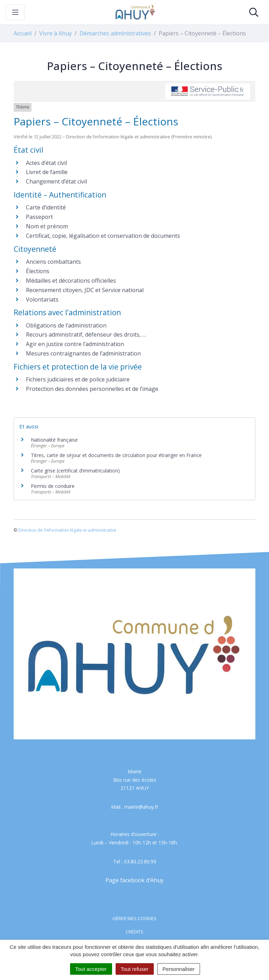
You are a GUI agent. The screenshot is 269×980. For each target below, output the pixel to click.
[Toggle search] (254, 12)
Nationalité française (54, 440)
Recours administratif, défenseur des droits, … (86, 334)
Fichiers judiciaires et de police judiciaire (78, 379)
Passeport (39, 217)
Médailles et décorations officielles (71, 281)
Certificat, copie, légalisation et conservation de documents (103, 236)
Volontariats (42, 299)
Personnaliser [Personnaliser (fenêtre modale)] (179, 969)
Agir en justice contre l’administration (75, 344)
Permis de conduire (53, 486)
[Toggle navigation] (15, 12)
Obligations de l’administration (66, 325)
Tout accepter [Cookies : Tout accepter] (91, 969)
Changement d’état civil (56, 181)
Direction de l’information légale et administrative (67, 530)
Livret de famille (47, 172)
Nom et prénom (47, 226)
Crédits (134, 932)
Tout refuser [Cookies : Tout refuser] (135, 969)
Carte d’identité (46, 207)
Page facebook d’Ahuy (134, 880)
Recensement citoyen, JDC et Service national (85, 290)
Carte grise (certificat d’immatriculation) (75, 471)
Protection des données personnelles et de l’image (92, 389)
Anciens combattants (53, 262)
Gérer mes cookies (134, 918)
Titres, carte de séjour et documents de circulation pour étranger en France (116, 455)
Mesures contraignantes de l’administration (83, 353)
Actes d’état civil (46, 163)
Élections (38, 271)
